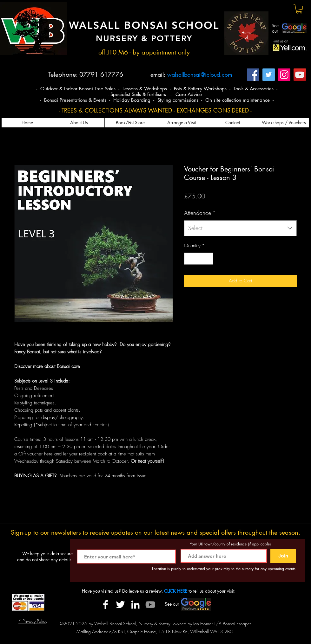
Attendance (200, 213)
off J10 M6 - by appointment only (144, 52)
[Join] (283, 556)
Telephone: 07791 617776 (86, 74)
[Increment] (208, 259)
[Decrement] (189, 259)
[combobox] (240, 228)
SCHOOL (195, 25)
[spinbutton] (199, 259)
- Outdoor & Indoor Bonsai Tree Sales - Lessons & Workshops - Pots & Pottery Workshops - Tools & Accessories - (157, 89)
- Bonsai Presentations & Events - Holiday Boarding (96, 100)
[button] (299, 9)
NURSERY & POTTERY (144, 39)
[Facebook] (253, 75)
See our (275, 28)
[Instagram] (284, 75)
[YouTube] (300, 75)
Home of (246, 35)
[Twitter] (269, 75)
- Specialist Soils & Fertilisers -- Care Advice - (157, 94)
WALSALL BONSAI (120, 25)
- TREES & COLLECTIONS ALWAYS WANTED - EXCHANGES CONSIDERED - (155, 110)
